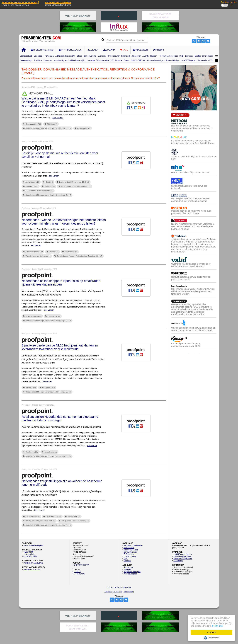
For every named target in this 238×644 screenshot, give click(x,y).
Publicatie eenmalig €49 (33, 545)
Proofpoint (26, 141)
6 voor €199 (28, 552)
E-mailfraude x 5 (49, 452)
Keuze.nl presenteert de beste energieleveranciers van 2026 (186, 345)
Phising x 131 (29, 387)
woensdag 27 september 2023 (44, 334)
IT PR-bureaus (130, 556)
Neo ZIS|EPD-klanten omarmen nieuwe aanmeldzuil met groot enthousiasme (190, 200)
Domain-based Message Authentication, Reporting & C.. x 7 (47, 128)
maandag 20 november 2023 (44, 208)
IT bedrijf (77, 572)
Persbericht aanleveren (33, 563)
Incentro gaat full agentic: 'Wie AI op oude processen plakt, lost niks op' (191, 212)
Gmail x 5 (48, 182)
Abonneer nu (129, 592)
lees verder (58, 118)
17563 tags (178, 561)
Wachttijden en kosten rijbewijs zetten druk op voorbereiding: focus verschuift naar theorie (193, 329)
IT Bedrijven (129, 554)
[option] (194, 236)
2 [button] (194, 354)
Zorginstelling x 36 (31, 516)
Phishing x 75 (51, 124)
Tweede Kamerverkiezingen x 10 (37, 256)
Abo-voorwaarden (131, 550)
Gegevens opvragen (132, 572)
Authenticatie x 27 (31, 182)
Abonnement (129, 548)
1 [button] (189, 354)
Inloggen (127, 569)
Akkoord (212, 632)
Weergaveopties (130, 574)
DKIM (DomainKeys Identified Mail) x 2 (75, 186)
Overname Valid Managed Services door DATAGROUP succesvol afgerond (191, 265)
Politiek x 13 (52, 252)
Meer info (217, 626)
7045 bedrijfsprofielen (183, 556)
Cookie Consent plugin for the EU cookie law (211, 638)
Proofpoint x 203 (31, 186)
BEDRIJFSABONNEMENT (58, 2)
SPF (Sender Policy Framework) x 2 (38, 191)
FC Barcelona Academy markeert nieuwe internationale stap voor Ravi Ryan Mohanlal (193, 142)
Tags (125, 559)
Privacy (118, 587)
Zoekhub (127, 561)
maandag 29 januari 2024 (42, 141)
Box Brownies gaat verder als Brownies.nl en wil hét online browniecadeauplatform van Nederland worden (193, 291)
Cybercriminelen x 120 (33, 252)
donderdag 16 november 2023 (44, 269)
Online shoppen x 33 (32, 316)
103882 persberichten (183, 554)
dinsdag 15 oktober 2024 (47, 87)
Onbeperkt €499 (30, 556)
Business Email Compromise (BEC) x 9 (73, 182)
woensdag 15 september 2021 (44, 469)
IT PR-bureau (79, 574)
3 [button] (199, 354)
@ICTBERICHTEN (82, 565)
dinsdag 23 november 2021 (43, 405)
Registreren (129, 567)
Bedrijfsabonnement (32, 569)
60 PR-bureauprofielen (183, 559)
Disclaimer (127, 587)
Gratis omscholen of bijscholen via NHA (190, 172)
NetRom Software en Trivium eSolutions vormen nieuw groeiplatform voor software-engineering (192, 128)
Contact (110, 587)
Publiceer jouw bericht (113, 592)
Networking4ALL (28, 87)
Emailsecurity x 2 (83, 128)
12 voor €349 (29, 554)
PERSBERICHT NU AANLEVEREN (21, 2)
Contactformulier (131, 552)
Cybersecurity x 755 (32, 124)
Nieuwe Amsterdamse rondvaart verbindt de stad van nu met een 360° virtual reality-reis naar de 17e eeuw (192, 226)
